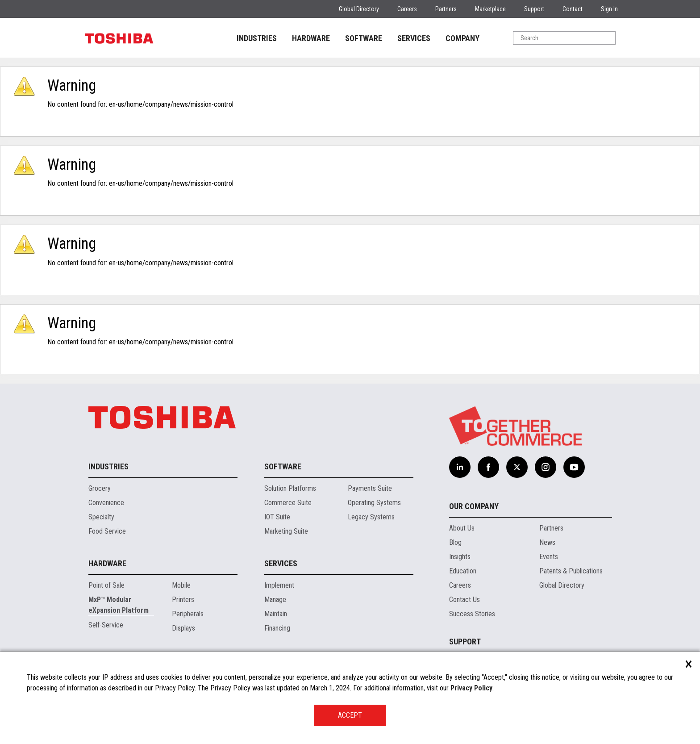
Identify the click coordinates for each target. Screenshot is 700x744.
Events (549, 557)
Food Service (107, 531)
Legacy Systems (371, 517)
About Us (462, 528)
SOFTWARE (364, 38)
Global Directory (359, 9)
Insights (460, 557)
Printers (183, 600)
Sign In (609, 9)
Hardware (107, 563)
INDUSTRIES (257, 38)
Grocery (100, 488)
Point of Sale (106, 585)
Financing (277, 628)
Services (281, 563)
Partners (446, 9)
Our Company (474, 506)
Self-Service (106, 625)
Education (463, 571)
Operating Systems (374, 503)
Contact (573, 9)
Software (283, 466)
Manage (275, 600)
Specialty (101, 517)
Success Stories (472, 614)
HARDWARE (311, 38)
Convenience (106, 503)
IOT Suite (277, 517)
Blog (455, 542)
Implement (279, 585)
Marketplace (490, 9)
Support (534, 9)
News (547, 542)
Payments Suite (370, 488)
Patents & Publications (571, 571)
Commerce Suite (288, 503)
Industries (108, 466)
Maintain (276, 614)
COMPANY (462, 38)
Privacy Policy (471, 688)
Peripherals (188, 614)
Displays (183, 628)
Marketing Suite (286, 531)
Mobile (181, 585)
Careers (407, 9)
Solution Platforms (290, 488)
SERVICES (414, 38)
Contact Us (465, 600)
